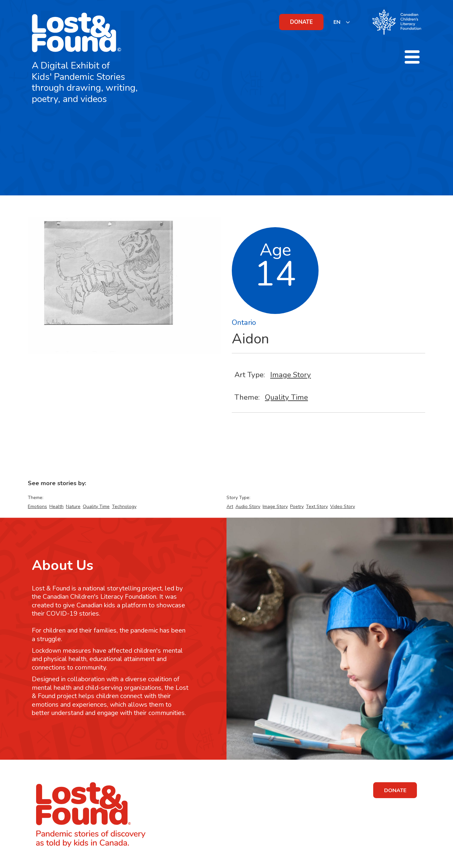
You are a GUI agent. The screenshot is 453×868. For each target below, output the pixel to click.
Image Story (291, 375)
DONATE (302, 22)
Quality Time (286, 397)
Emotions (37, 507)
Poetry (297, 507)
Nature (73, 507)
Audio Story (248, 507)
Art (230, 507)
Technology (124, 507)
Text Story (317, 507)
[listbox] (342, 22)
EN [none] (337, 22)
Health (56, 507)
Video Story (343, 507)
